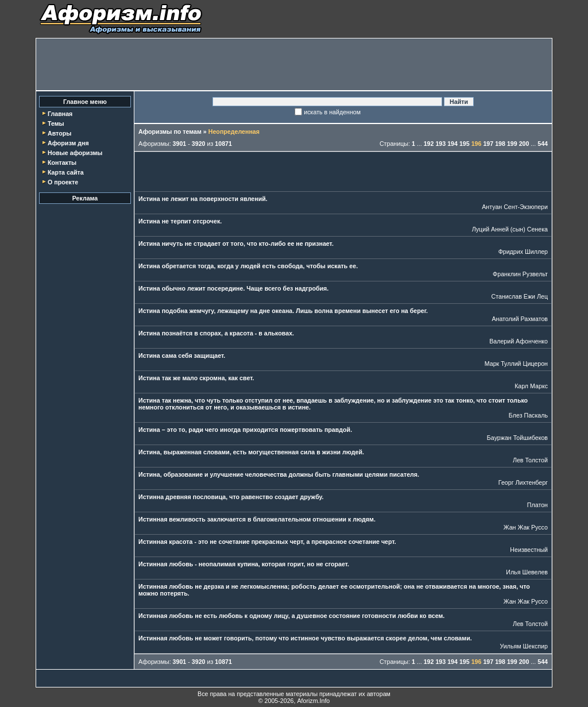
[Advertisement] (294, 64)
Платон (537, 505)
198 (500, 144)
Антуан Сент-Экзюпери (515, 207)
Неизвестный (529, 550)
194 (452, 144)
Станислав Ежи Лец (520, 296)
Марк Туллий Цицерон (516, 364)
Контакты (62, 163)
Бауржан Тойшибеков (517, 438)
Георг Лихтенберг (523, 482)
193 (440, 144)
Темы (56, 123)
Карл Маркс (531, 386)
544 (543, 144)
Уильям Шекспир (524, 646)
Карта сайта (66, 172)
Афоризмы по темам (170, 132)
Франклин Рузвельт (520, 274)
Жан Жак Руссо (526, 527)
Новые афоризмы (75, 153)
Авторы (59, 133)
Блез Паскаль (528, 415)
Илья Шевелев (527, 572)
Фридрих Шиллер (523, 252)
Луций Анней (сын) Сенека (510, 229)
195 (465, 144)
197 (488, 144)
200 (524, 144)
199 (512, 144)
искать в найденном (332, 112)
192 (429, 144)
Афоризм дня (68, 143)
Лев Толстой (530, 460)
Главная (60, 114)
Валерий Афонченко (519, 341)
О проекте (63, 182)
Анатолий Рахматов (520, 319)
